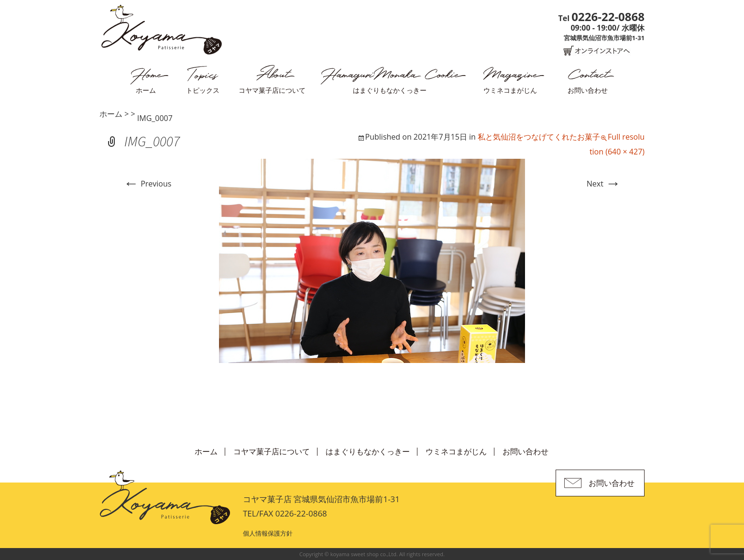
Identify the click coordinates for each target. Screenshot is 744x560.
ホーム (146, 90)
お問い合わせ (588, 90)
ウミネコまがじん (510, 90)
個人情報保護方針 (268, 533)
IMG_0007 (155, 118)
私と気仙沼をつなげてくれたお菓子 (539, 137)
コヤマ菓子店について (272, 90)
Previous (147, 184)
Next (604, 184)
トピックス (203, 90)
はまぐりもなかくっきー (390, 90)
